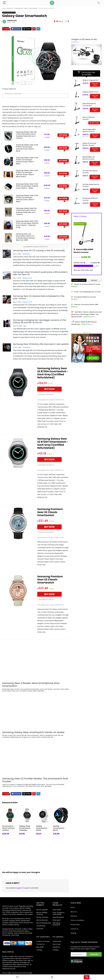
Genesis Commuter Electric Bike (86, 304)
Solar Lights (57, 920)
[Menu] (5, 3)
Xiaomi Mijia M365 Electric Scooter (89, 130)
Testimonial (57, 941)
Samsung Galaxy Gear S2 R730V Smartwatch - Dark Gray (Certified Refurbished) (53, 443)
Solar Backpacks (58, 917)
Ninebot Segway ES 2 (90, 80)
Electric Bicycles (42, 920)
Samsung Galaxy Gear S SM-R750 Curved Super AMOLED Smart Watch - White (27, 186)
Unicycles (40, 929)
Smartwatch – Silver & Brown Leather (9, 828)
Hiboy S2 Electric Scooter (89, 118)
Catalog (39, 950)
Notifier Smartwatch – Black (59, 823)
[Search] (99, 3)
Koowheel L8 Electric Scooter (90, 199)
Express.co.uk (27, 278)
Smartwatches (19, 8)
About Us (74, 912)
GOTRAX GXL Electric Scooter (90, 172)
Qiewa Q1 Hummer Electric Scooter (89, 144)
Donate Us (56, 947)
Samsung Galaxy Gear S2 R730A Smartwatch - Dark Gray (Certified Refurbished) (53, 373)
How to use (57, 944)
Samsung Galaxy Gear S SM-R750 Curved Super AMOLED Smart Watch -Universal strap (27, 224)
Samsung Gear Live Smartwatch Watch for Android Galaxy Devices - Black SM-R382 (26, 237)
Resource (74, 916)
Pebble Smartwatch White (42, 823)
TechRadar (27, 348)
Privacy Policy (75, 925)
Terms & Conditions (77, 920)
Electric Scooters (42, 917)
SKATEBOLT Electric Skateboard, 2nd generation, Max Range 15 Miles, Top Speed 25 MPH (86, 314)
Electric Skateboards (44, 923)
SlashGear (26, 254)
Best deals (40, 947)
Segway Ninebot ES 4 (90, 92)
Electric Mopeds (42, 910)
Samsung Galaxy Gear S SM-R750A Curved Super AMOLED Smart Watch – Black (27, 199)
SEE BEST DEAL (94, 123)
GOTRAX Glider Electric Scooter (91, 185)
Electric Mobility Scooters (42, 913)
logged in (19, 888)
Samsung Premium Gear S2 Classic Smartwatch (50, 512)
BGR (25, 326)
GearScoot (12, 20)
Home (4, 8)
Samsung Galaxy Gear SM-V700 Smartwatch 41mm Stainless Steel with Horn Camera (27, 135)
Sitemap (73, 933)
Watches (10, 8)
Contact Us (40, 944)
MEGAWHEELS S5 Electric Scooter (89, 158)
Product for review (43, 941)
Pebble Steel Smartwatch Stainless (25, 828)
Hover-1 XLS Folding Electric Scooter (87, 292)
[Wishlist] (17, 977)
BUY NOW (63, 135)
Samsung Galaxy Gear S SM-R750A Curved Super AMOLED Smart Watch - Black (27, 148)
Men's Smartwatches (31, 8)
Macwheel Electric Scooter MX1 (89, 105)
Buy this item (95, 84)
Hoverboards (41, 926)
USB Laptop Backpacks (57, 924)
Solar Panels (57, 910)
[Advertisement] (35, 854)
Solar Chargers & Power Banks (59, 913)
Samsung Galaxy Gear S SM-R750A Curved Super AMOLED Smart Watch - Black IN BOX (27, 174)
